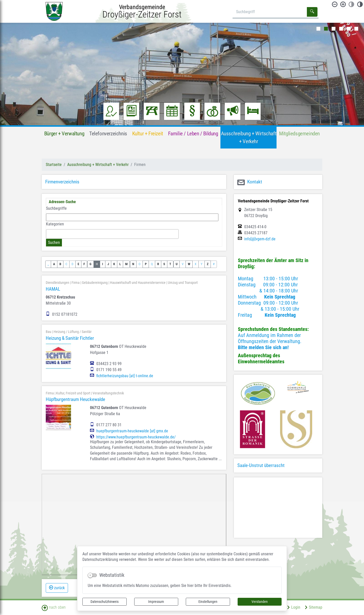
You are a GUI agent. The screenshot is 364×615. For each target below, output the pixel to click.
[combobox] (112, 234)
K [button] (114, 264)
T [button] (170, 264)
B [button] (60, 264)
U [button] (177, 264)
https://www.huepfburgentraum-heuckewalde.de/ (136, 437)
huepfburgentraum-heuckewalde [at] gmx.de (132, 431)
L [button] (120, 264)
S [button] (164, 264)
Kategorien (55, 224)
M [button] (126, 264)
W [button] (189, 264)
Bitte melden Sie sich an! (263, 347)
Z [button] (208, 264)
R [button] (158, 264)
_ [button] (48, 264)
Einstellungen (208, 602)
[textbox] (49, 234)
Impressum (156, 602)
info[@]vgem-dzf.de (260, 239)
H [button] (97, 264)
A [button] (54, 264)
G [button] (90, 264)
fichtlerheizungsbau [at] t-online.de (125, 376)
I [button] (103, 264)
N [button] (133, 264)
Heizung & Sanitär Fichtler (70, 338)
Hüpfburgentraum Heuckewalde (75, 399)
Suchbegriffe (56, 208)
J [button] (108, 264)
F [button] (84, 264)
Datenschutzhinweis (105, 602)
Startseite (54, 165)
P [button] (146, 264)
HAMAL (53, 289)
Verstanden (260, 602)
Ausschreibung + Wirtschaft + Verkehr (98, 165)
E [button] (78, 264)
